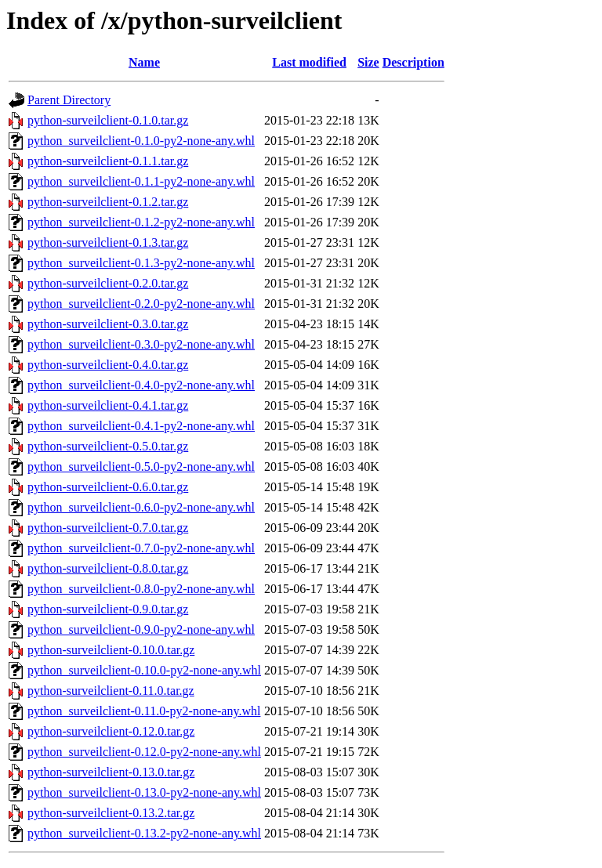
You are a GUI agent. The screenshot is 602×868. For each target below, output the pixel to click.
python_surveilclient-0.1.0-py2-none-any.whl (141, 141)
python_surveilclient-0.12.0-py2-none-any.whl (144, 752)
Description (413, 62)
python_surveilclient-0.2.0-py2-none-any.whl (141, 304)
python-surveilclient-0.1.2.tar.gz (108, 202)
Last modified (309, 62)
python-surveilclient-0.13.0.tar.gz (111, 772)
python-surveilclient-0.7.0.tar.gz (108, 528)
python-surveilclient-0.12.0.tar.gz (111, 731)
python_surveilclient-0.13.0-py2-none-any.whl (144, 792)
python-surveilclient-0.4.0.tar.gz (108, 365)
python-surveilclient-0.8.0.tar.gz (108, 568)
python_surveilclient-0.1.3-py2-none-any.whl (141, 263)
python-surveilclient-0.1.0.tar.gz (108, 120)
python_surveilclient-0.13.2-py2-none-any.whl (144, 833)
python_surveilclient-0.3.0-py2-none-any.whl (141, 344)
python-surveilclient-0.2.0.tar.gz (108, 283)
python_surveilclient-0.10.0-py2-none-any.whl (144, 670)
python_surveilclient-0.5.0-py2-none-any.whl (141, 467)
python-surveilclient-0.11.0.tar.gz (111, 691)
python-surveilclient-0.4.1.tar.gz (108, 405)
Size (368, 62)
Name (144, 62)
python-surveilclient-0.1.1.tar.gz (108, 161)
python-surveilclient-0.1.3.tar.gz (108, 242)
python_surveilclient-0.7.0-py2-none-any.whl (141, 548)
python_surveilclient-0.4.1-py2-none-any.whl (141, 426)
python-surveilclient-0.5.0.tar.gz (108, 446)
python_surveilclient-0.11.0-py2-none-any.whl (144, 711)
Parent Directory (69, 100)
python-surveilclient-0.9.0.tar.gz (108, 609)
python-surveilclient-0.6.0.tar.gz (108, 487)
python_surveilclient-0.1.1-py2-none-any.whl (141, 181)
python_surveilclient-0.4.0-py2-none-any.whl (141, 385)
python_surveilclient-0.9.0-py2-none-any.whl (141, 629)
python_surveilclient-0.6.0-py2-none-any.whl (141, 507)
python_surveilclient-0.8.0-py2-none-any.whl (141, 589)
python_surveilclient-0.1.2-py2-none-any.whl (141, 222)
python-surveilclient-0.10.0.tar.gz (111, 650)
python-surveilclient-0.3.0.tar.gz (108, 324)
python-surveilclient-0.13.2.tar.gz (111, 813)
